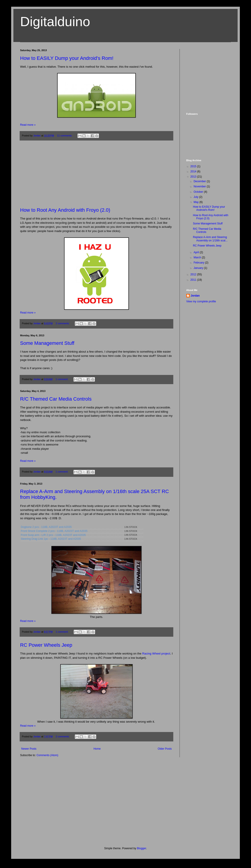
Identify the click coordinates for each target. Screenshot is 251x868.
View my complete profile (201, 301)
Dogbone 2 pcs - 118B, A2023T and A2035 (46, 527)
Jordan (195, 296)
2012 (194, 274)
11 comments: (65, 136)
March (198, 257)
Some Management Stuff (47, 343)
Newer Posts (29, 749)
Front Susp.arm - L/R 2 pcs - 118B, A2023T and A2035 (53, 535)
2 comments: (63, 323)
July (196, 197)
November (200, 186)
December (200, 181)
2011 (194, 280)
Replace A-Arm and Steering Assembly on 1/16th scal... (210, 239)
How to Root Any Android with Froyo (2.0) (65, 210)
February (199, 263)
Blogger (141, 848)
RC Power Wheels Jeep (46, 645)
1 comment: (62, 379)
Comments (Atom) (47, 755)
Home (97, 749)
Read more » (28, 125)
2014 (194, 172)
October (199, 192)
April (197, 252)
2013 (194, 177)
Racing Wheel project (156, 654)
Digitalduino (55, 22)
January (199, 268)
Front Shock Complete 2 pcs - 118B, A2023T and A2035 (54, 531)
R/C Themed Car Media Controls (56, 399)
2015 (194, 166)
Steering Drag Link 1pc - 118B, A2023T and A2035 (51, 539)
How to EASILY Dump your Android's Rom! (67, 58)
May (197, 202)
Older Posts (165, 749)
